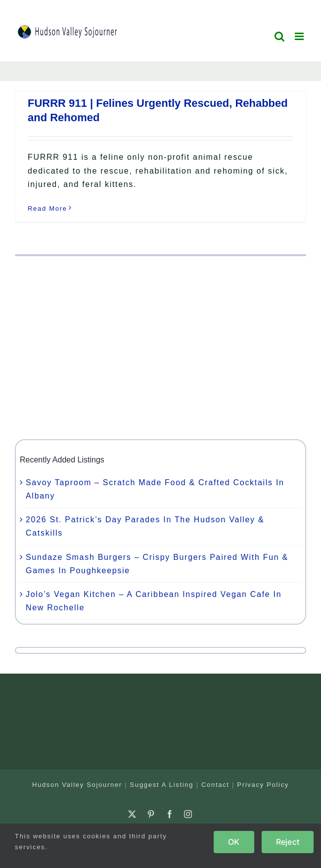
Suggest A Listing (162, 785)
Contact (215, 785)
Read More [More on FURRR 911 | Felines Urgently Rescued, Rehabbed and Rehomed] (47, 208)
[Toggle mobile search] (280, 36)
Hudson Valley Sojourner (77, 785)
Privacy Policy (263, 785)
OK (234, 842)
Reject (288, 842)
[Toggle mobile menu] (300, 36)
